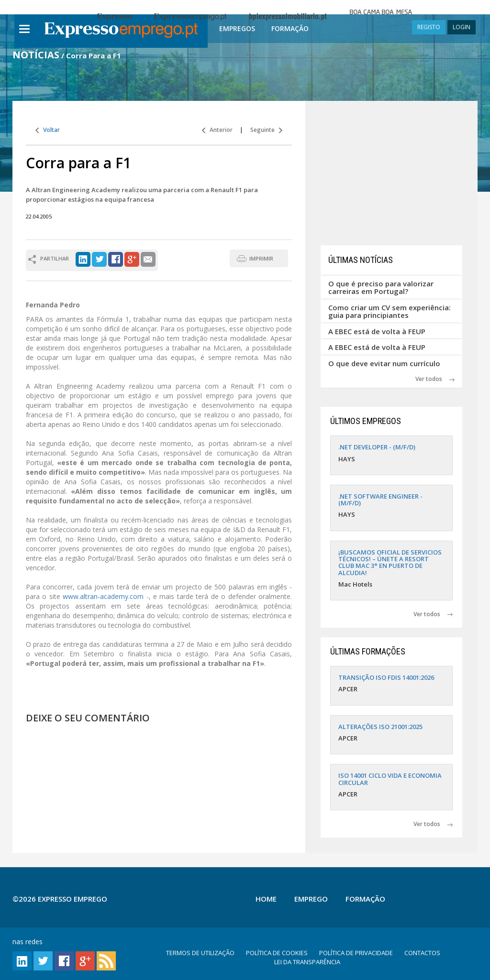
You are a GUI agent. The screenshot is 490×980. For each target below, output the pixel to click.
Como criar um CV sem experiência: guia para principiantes (390, 311)
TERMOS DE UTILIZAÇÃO (200, 953)
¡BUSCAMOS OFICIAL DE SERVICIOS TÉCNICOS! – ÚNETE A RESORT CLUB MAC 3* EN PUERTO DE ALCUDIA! (390, 562)
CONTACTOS (422, 953)
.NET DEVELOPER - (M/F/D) (377, 447)
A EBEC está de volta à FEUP (377, 331)
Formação (290, 28)
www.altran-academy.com (103, 596)
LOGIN (462, 27)
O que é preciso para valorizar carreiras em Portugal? (381, 288)
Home (266, 899)
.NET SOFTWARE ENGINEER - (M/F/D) (380, 500)
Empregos (237, 28)
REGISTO (429, 27)
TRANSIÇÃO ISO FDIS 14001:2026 (386, 677)
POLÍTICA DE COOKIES (277, 953)
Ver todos (435, 379)
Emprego (311, 899)
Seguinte (266, 130)
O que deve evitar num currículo (384, 363)
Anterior (217, 130)
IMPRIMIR (261, 258)
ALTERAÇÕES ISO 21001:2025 (380, 727)
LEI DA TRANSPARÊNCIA (307, 962)
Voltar (48, 130)
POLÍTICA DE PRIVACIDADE (356, 953)
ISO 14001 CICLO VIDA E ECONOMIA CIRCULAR (390, 779)
